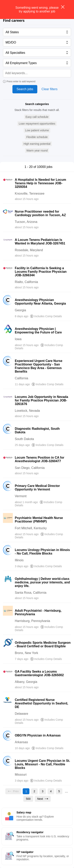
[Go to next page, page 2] (43, 799)
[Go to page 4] (51, 791)
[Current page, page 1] (26, 791)
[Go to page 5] (59, 791)
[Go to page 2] (34, 791)
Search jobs (25, 89)
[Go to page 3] (43, 791)
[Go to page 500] (28, 799)
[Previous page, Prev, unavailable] (13, 791)
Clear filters (49, 89)
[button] (37, 117)
